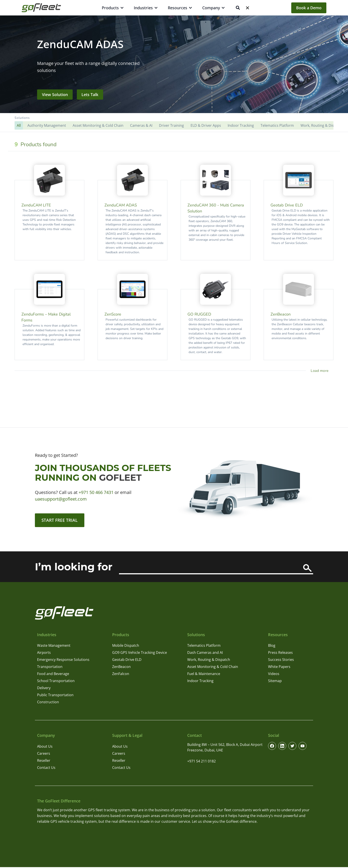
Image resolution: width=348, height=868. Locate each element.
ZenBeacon (121, 668)
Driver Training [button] (171, 125)
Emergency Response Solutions (63, 660)
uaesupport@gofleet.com (61, 499)
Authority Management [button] (47, 125)
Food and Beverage (53, 675)
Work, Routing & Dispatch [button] (322, 125)
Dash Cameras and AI (205, 653)
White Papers (279, 668)
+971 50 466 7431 (96, 492)
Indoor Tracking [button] (241, 125)
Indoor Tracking (200, 682)
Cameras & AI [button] (141, 125)
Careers (44, 754)
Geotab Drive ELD (127, 660)
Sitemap (275, 682)
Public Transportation (55, 696)
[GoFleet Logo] (41, 8)
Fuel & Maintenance (204, 675)
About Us (45, 747)
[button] (174, 123)
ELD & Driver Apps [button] (206, 125)
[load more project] (321, 371)
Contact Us (46, 768)
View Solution (55, 95)
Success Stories (281, 660)
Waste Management (54, 646)
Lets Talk (90, 95)
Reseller (44, 761)
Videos (274, 675)
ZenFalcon (121, 675)
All (19, 125)
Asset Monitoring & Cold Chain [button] (98, 125)
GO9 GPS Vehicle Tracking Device (140, 653)
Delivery (44, 689)
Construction (48, 703)
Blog (272, 646)
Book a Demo (309, 8)
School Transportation (56, 682)
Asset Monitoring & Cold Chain (213, 668)
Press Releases (280, 653)
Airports (44, 653)
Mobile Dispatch (126, 646)
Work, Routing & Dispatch (209, 660)
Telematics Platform (204, 646)
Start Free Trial (61, 521)
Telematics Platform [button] (277, 125)
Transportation (50, 668)
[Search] (307, 569)
